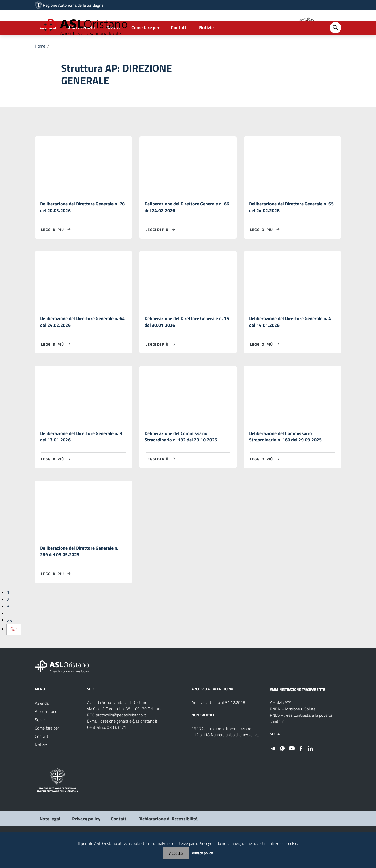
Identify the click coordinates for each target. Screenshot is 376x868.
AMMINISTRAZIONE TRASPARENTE (298, 715)
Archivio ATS (281, 729)
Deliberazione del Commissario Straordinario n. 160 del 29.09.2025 (285, 460)
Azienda (48, 48)
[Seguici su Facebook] (301, 774)
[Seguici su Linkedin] (310, 774)
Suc (14, 656)
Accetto (176, 853)
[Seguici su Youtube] (292, 774)
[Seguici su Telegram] (273, 774)
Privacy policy (202, 853)
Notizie (206, 48)
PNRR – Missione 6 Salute (293, 735)
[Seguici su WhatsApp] (282, 774)
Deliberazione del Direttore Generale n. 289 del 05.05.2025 (79, 577)
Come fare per (145, 48)
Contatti (179, 48)
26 (9, 647)
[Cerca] (335, 48)
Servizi (113, 48)
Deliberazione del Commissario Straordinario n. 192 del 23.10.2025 (181, 460)
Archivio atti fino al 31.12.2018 (218, 729)
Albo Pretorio (81, 48)
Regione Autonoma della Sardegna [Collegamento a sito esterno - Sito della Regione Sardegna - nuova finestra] (73, 5)
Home (40, 67)
